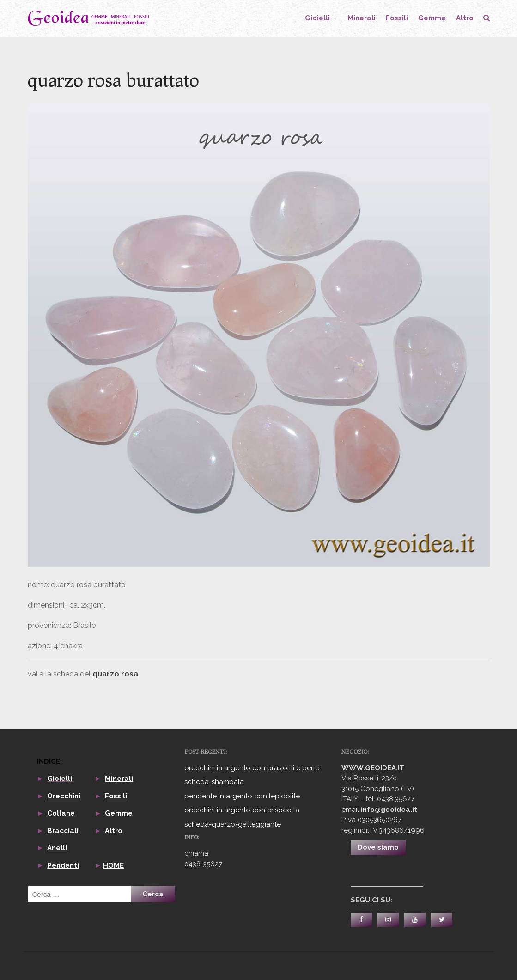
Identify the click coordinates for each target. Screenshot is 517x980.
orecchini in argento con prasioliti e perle (252, 768)
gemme (432, 18)
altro (465, 18)
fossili (397, 18)
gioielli (317, 18)
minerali (362, 18)
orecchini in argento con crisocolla (242, 810)
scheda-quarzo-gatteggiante (233, 824)
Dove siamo (378, 847)
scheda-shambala (214, 782)
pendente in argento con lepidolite (242, 796)
